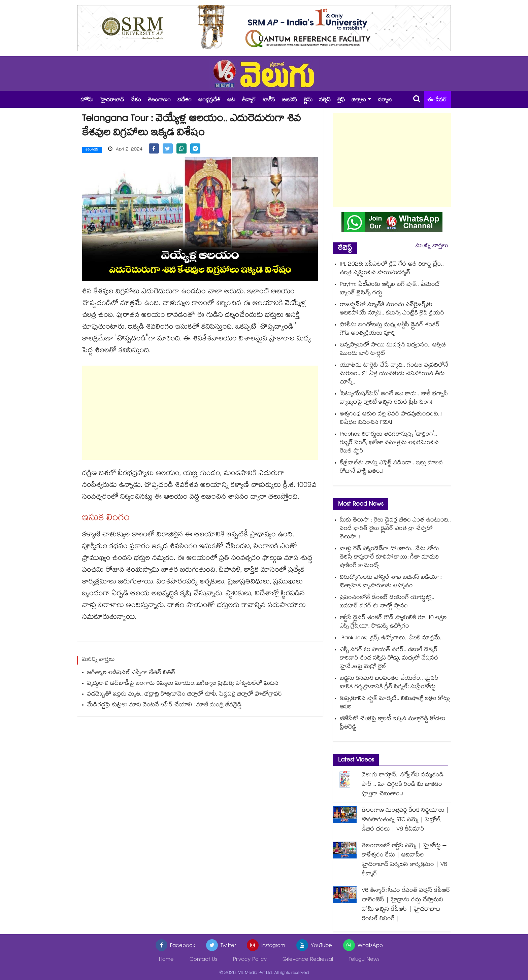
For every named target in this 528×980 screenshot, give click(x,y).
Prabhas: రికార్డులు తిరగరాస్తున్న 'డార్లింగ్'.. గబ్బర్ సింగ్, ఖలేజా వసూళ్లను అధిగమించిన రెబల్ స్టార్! (389, 443)
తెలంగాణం (159, 100)
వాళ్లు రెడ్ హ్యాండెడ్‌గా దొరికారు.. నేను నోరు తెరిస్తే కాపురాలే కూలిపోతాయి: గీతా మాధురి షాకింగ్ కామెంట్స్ (389, 558)
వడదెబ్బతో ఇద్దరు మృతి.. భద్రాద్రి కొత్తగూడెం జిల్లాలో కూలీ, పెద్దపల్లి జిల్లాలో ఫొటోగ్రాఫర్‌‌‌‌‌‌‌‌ (185, 694)
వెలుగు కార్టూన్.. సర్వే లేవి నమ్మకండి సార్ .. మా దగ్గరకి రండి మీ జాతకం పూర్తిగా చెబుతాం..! (403, 785)
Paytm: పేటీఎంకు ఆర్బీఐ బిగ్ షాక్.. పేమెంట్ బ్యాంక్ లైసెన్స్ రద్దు (390, 289)
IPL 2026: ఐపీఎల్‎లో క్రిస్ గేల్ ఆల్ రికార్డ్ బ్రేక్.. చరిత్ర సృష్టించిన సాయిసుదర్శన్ (392, 269)
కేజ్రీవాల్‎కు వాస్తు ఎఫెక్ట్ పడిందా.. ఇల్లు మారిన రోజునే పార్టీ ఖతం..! (391, 468)
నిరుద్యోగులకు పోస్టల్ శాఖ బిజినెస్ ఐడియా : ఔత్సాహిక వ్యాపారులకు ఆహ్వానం (391, 582)
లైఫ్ (341, 100)
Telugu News (364, 960)
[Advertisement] (200, 412)
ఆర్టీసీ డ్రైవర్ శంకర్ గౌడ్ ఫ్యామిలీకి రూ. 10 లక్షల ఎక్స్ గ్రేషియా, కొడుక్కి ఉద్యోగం (393, 622)
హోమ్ (87, 100)
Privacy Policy (250, 960)
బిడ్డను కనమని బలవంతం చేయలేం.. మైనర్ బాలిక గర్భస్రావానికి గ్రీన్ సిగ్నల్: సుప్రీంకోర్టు (389, 683)
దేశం (136, 100)
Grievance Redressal (308, 960)
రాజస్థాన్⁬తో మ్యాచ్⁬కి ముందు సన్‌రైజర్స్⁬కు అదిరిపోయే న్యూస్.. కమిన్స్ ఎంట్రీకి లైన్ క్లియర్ (392, 309)
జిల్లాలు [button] (359, 100)
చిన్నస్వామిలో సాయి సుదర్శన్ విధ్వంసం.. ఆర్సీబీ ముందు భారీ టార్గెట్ (393, 350)
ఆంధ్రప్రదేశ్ (209, 100)
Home (166, 960)
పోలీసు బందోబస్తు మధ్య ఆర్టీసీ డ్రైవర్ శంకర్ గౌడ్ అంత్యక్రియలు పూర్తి (390, 330)
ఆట (231, 100)
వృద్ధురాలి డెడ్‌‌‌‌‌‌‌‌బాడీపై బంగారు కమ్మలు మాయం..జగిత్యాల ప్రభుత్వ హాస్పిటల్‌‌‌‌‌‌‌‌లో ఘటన (183, 684)
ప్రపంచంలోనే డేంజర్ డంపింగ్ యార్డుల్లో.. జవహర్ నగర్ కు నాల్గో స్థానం (387, 602)
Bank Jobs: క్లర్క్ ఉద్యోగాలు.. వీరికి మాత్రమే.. (391, 638)
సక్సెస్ (325, 100)
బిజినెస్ (289, 100)
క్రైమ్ (308, 100)
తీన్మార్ (249, 100)
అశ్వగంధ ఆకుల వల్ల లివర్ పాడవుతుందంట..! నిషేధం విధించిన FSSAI (391, 419)
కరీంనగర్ (92, 150)
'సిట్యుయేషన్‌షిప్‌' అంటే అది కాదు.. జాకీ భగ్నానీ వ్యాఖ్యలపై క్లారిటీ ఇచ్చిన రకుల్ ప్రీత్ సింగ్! (394, 399)
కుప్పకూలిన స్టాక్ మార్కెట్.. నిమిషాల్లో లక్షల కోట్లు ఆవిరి (395, 703)
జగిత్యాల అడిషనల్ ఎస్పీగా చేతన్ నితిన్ (131, 673)
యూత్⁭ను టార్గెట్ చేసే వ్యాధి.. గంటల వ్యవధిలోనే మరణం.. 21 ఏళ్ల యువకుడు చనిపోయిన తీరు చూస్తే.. (394, 374)
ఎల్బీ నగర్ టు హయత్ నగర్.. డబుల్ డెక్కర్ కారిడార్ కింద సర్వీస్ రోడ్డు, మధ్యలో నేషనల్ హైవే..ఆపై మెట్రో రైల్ (389, 659)
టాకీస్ (269, 100)
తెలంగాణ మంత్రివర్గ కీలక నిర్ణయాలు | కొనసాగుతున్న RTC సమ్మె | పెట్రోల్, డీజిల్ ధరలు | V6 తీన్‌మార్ (405, 820)
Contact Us (203, 960)
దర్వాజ (385, 100)
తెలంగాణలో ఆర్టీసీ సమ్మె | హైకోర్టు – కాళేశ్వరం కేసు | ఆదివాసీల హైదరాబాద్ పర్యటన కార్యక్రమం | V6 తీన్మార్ (404, 860)
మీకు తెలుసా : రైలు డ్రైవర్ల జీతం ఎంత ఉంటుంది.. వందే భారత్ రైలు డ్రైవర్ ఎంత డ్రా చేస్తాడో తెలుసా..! (395, 529)
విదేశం (185, 100)
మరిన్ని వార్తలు (432, 246)
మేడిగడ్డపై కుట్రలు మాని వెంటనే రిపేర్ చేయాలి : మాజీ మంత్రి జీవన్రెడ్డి (164, 705)
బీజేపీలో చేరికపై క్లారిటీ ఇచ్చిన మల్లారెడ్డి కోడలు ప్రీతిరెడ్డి (393, 723)
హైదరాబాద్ (112, 100)
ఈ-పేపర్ (437, 100)
